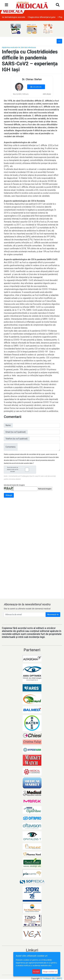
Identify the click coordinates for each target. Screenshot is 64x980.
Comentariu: (11, 447)
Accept (36, 972)
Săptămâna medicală (9, 47)
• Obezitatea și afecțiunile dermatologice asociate (24, 17)
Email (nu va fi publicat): (16, 432)
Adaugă (9, 495)
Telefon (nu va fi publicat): (17, 439)
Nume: (8, 425)
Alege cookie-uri (50, 972)
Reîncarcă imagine (45, 489)
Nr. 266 (21, 47)
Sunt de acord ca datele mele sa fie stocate (21, 470)
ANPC (59, 978)
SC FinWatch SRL (48, 978)
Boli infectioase (30, 47)
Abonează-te (53, 614)
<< (59, 41)
